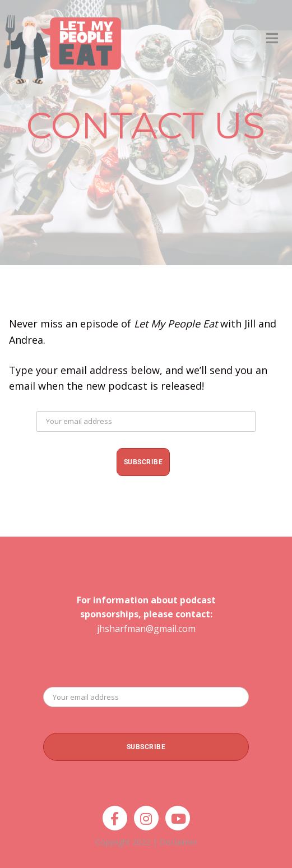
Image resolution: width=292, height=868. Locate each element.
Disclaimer (178, 842)
